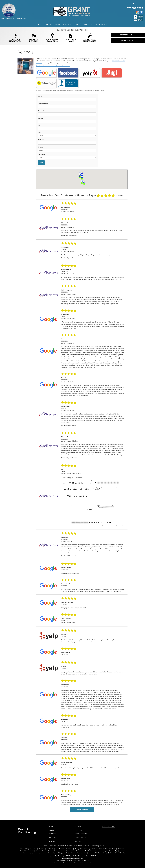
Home (40, 24)
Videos (57, 24)
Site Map (53, 838)
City (39, 121)
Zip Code (41, 136)
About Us (104, 24)
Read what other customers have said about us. (53, 66)
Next (41, 159)
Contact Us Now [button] (128, 35)
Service (40, 143)
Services (77, 24)
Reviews (48, 24)
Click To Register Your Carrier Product (14, 18)
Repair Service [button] (128, 41)
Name (40, 92)
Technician (41, 150)
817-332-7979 (109, 823)
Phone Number (43, 107)
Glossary (79, 838)
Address (41, 114)
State (40, 129)
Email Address (43, 100)
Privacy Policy (81, 834)
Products (66, 24)
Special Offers (90, 24)
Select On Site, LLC (78, 856)
